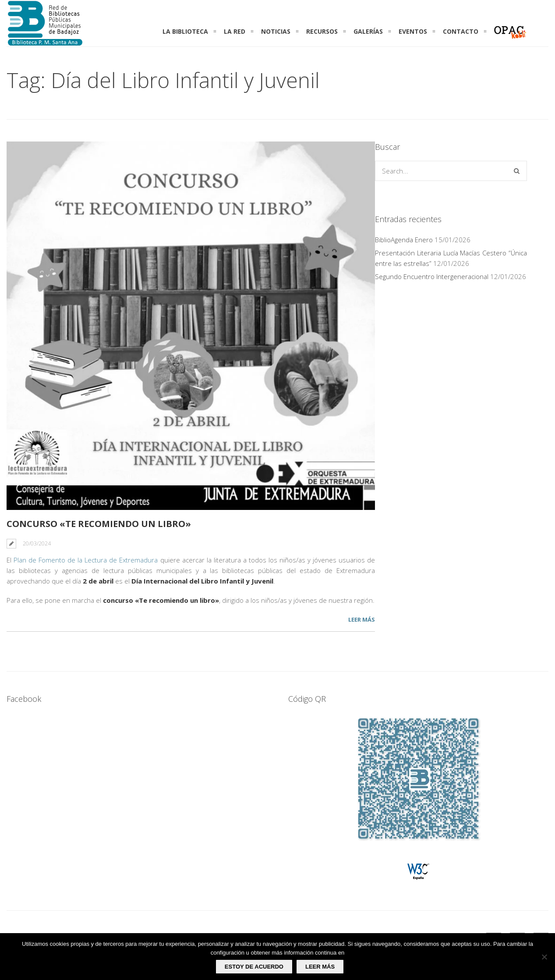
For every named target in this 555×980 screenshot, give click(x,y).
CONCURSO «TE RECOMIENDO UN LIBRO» (99, 524)
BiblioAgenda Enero (404, 240)
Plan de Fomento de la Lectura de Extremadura (86, 560)
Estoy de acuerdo (254, 967)
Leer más (362, 619)
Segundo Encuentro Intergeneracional (432, 276)
